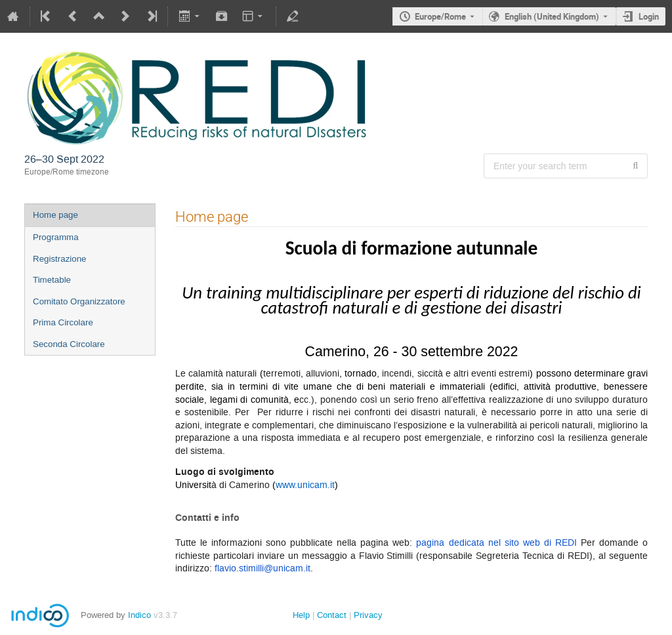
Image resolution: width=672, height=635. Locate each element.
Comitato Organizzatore (79, 301)
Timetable (52, 280)
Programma (56, 237)
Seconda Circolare (69, 344)
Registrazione (60, 259)
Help (301, 615)
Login (649, 16)
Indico (139, 615)
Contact (332, 615)
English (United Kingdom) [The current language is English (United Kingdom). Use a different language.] (552, 16)
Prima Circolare (63, 322)
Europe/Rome (440, 16)
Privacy (368, 615)
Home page (55, 215)
